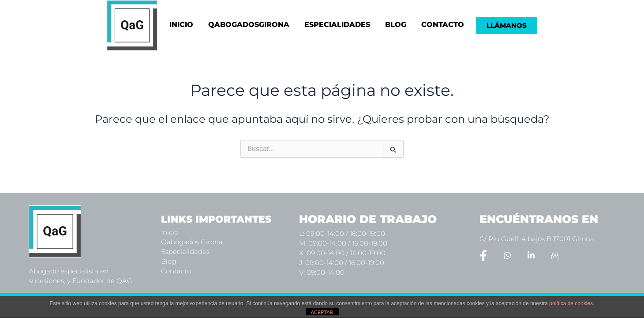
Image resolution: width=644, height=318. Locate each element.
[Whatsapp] (507, 255)
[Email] (555, 255)
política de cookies (571, 303)
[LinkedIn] (531, 255)
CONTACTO (443, 25)
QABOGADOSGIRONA (249, 25)
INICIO (181, 25)
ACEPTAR (322, 312)
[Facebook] (483, 255)
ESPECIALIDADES (337, 25)
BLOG (396, 25)
